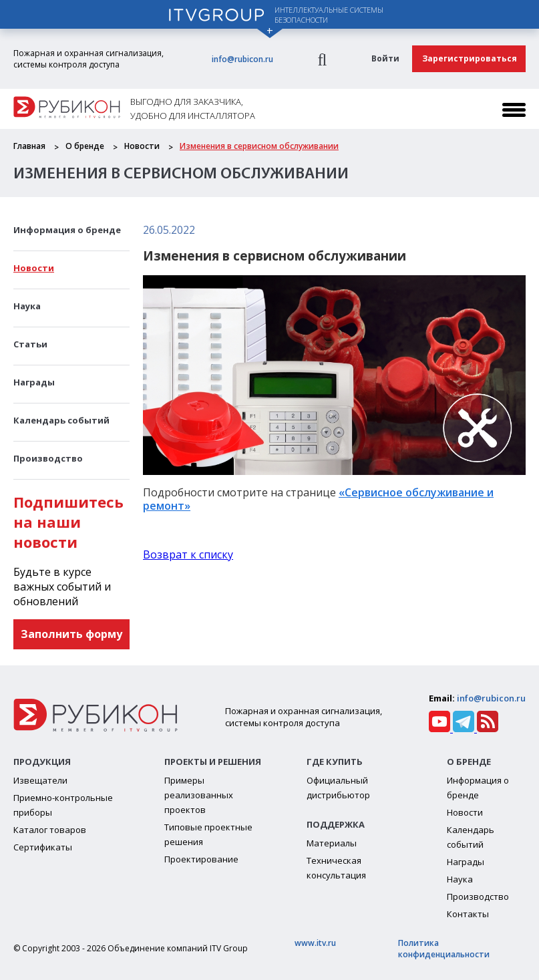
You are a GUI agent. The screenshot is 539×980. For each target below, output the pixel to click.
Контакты (468, 914)
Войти (385, 58)
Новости (142, 146)
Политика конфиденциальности (444, 949)
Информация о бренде (67, 230)
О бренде (85, 146)
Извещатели (40, 780)
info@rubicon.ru (242, 59)
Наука (27, 306)
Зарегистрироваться (470, 58)
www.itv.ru (315, 943)
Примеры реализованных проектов (199, 795)
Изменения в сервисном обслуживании (259, 146)
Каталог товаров (50, 830)
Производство (48, 458)
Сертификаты (43, 847)
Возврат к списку (188, 554)
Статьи (30, 344)
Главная (29, 146)
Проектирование (201, 859)
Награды (34, 382)
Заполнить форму (71, 634)
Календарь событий (61, 420)
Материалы (332, 843)
